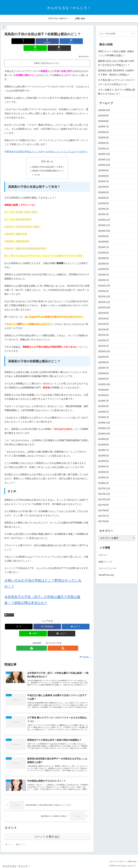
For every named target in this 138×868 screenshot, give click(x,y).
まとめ (37, 168)
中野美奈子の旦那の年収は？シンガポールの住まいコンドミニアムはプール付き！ (46, 145)
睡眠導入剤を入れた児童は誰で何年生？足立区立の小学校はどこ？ (116, 63)
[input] (117, 34)
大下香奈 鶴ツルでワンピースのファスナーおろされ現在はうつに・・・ (117, 82)
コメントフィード (108, 568)
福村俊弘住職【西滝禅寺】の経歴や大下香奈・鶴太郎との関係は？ (116, 73)
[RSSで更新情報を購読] (50, 642)
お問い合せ (131, 860)
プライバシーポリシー (115, 860)
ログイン (103, 555)
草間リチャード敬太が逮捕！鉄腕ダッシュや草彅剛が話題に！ (116, 53)
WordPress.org (106, 575)
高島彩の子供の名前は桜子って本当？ (48, 160)
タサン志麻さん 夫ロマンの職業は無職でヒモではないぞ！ (117, 92)
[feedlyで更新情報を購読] (44, 642)
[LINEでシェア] (62, 41)
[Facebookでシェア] (33, 41)
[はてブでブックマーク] (47, 41)
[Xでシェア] (19, 41)
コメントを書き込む (47, 835)
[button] (76, 41)
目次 (44, 154)
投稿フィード (105, 562)
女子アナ (9, 609)
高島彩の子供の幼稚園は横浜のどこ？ (48, 164)
